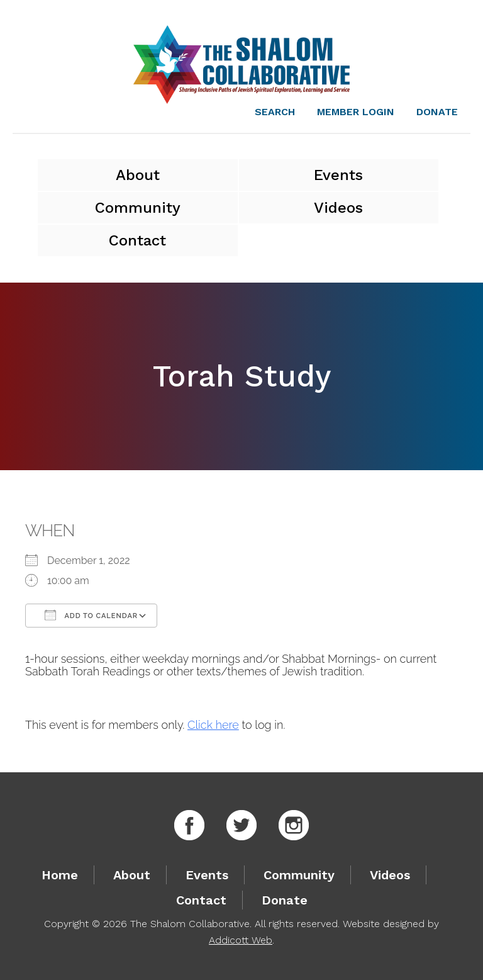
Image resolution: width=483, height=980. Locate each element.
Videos (338, 208)
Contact (137, 240)
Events (338, 175)
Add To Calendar (91, 615)
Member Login (356, 112)
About (138, 175)
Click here (213, 725)
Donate (437, 112)
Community (138, 208)
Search (275, 112)
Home (60, 875)
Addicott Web (241, 940)
